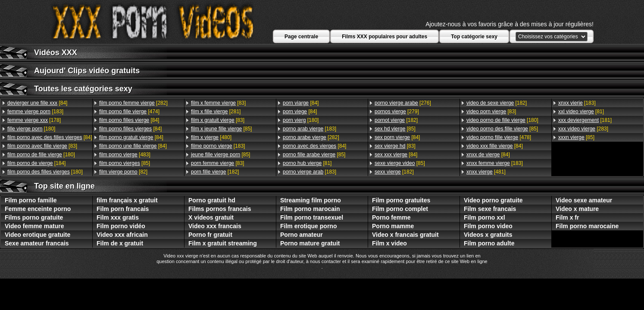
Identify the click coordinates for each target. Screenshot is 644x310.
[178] (34, 120)
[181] (585, 120)
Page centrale (301, 37)
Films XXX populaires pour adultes (385, 37)
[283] (583, 129)
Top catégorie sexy (474, 37)
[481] (486, 172)
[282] (133, 103)
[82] (123, 172)
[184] (36, 163)
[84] (37, 103)
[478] (499, 137)
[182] (215, 172)
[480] (211, 137)
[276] (403, 103)
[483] (125, 155)
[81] (307, 163)
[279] (397, 112)
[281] (216, 112)
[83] (42, 146)
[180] (31, 129)
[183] (35, 112)
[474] (129, 112)
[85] (125, 163)
